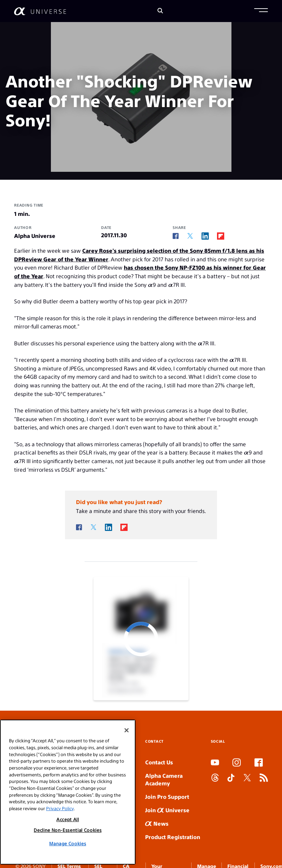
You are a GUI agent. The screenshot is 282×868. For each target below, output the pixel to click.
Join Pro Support (167, 797)
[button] (261, 11)
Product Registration (173, 837)
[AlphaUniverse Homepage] (40, 11)
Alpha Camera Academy (164, 780)
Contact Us (159, 762)
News (157, 823)
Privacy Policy (60, 854)
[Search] (160, 11)
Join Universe (167, 810)
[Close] (127, 776)
